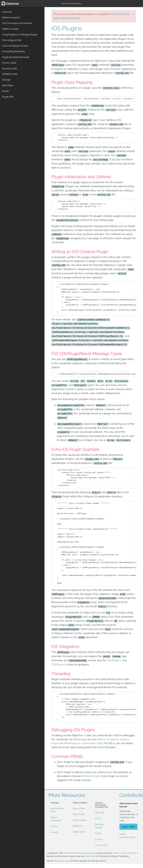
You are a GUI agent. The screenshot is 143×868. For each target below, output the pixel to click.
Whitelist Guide (91, 776)
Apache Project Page (58, 810)
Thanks (98, 833)
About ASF (100, 813)
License (54, 826)
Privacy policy (101, 845)
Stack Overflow (80, 820)
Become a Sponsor (100, 826)
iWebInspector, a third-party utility (83, 743)
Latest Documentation (71, 3)
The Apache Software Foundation (78, 853)
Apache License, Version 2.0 (125, 853)
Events (98, 819)
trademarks (90, 856)
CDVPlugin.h (114, 660)
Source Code (79, 808)
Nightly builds (79, 832)
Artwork (54, 832)
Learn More (128, 827)
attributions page (62, 861)
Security (99, 839)
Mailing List (78, 826)
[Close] (133, 14)
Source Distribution (56, 819)
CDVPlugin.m (59, 665)
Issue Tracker (79, 814)
